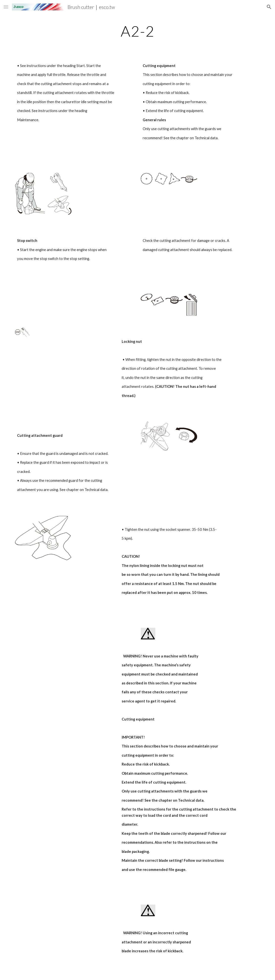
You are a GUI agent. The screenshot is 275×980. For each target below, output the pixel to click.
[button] (6, 7)
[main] (138, 31)
